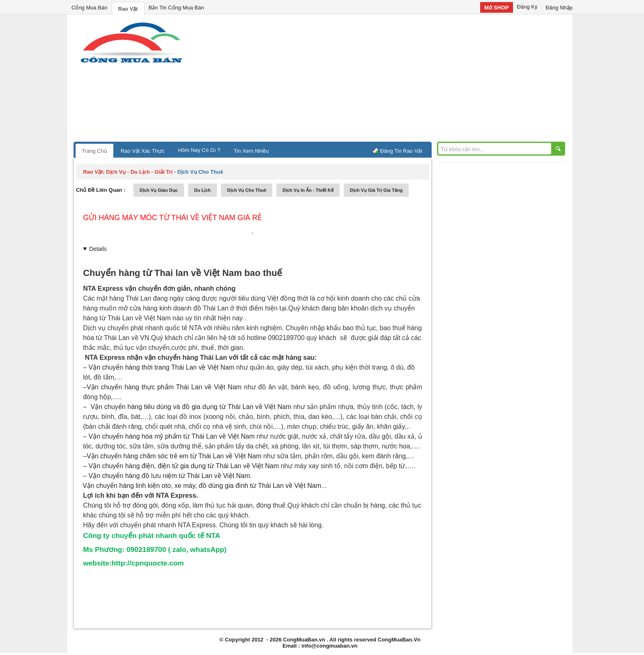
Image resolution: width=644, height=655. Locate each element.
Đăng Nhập (559, 8)
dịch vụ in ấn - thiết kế (308, 190)
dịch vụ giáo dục (159, 190)
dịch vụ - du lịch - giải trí (139, 172)
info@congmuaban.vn (329, 646)
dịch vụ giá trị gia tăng (376, 190)
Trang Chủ (94, 151)
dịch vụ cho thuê (247, 190)
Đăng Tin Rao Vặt (401, 151)
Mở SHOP (496, 8)
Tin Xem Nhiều (251, 151)
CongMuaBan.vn (304, 640)
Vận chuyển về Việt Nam (164, 387)
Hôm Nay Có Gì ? (199, 150)
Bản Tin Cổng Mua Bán (176, 8)
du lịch (202, 190)
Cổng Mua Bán (90, 8)
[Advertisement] (392, 80)
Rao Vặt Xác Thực (143, 151)
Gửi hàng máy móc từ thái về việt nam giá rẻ (172, 218)
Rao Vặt (128, 9)
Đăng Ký (527, 7)
